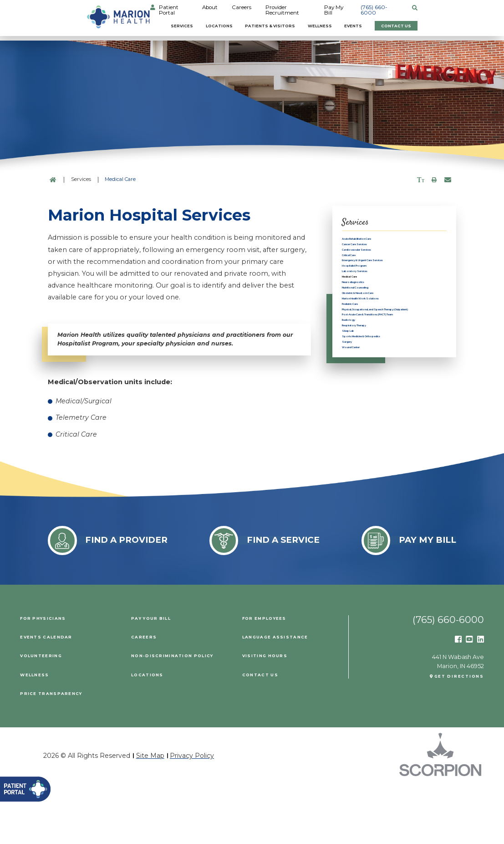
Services (150, 25)
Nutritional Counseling (377, 346)
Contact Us (453, 25)
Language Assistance (283, 696)
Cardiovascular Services (379, 262)
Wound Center (364, 481)
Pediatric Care (364, 378)
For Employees (271, 677)
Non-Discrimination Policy (183, 715)
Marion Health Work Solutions (388, 367)
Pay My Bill (394, 10)
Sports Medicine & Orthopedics (390, 460)
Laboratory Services (372, 314)
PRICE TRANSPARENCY (59, 753)
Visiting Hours (271, 715)
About (253, 10)
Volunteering (47, 715)
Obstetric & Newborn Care (382, 357)
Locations (202, 25)
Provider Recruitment (337, 10)
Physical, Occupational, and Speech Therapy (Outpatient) (387, 393)
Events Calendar (53, 696)
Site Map (150, 815)
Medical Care (362, 325)
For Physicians (49, 677)
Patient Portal (213, 10)
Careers (285, 10)
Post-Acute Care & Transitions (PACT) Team (388, 413)
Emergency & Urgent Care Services (382, 288)
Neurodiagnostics (370, 335)
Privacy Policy (192, 815)
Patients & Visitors (275, 25)
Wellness (345, 25)
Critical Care (361, 273)
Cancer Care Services (375, 252)
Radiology (357, 428)
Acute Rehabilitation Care (382, 241)
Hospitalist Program (373, 303)
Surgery (354, 471)
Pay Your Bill (157, 677)
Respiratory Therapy (373, 439)
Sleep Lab (357, 449)
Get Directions (453, 739)
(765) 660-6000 (443, 10)
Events (392, 25)
